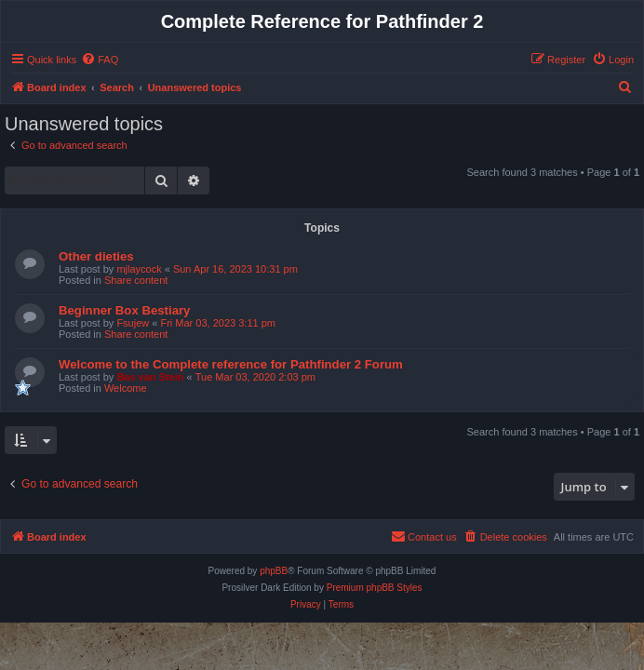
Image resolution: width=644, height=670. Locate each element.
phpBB (274, 571)
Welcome (126, 388)
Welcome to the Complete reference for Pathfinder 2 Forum (231, 364)
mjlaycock (139, 269)
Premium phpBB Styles (375, 588)
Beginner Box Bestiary (124, 310)
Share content (136, 280)
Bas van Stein (150, 377)
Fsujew (133, 323)
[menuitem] (100, 60)
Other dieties (96, 256)
